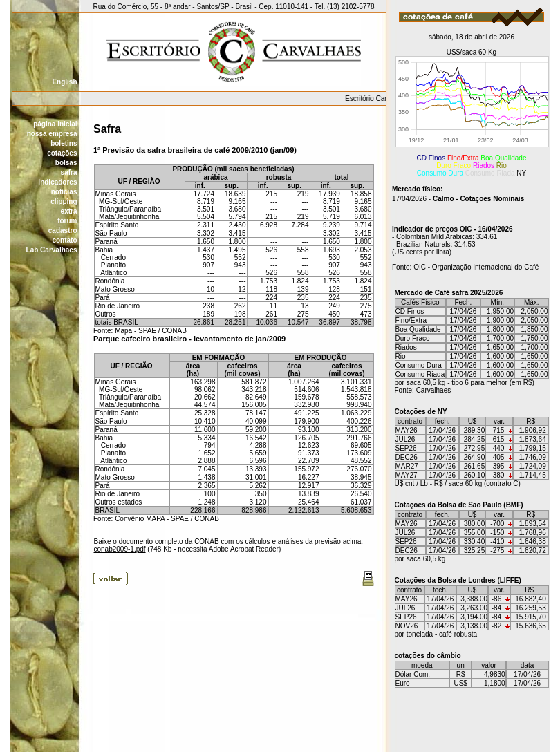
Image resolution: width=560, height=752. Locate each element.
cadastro (63, 231)
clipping (64, 201)
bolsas (66, 163)
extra (69, 211)
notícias (64, 192)
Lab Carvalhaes (52, 250)
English (64, 82)
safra (69, 172)
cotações (62, 153)
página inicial (55, 124)
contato (64, 240)
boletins (64, 143)
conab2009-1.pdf (120, 549)
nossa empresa (52, 134)
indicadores (57, 182)
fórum (67, 221)
